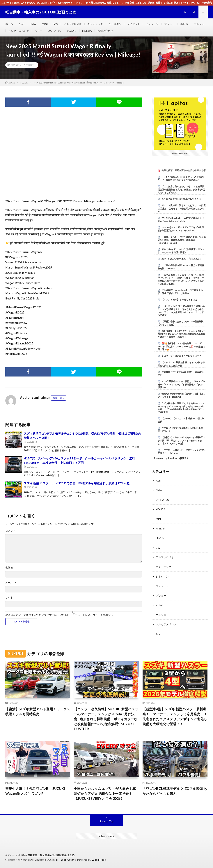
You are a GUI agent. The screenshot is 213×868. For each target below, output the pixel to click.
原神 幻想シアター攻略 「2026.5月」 (182, 259)
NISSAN (160, 528)
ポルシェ (199, 24)
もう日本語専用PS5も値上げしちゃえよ (181, 199)
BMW (33, 24)
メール (11, 583)
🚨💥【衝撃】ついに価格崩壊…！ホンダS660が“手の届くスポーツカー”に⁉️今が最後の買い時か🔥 (181, 346)
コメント (10, 531)
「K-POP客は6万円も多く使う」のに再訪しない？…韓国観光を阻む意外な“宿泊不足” (181, 179)
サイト (9, 597)
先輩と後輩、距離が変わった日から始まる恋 (184, 170)
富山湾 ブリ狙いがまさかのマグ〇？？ (181, 356)
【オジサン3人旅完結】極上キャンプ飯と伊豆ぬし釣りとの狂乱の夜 (181, 364)
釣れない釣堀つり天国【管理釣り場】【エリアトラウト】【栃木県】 (182, 395)
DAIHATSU (55, 31)
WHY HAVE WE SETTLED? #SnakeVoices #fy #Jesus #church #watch (181, 219)
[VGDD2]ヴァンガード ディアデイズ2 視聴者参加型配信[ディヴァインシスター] (181, 229)
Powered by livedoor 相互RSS (171, 458)
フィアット (134, 24)
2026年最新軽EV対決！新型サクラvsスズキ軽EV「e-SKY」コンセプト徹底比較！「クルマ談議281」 (181, 384)
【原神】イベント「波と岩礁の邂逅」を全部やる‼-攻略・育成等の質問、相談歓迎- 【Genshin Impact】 (182, 240)
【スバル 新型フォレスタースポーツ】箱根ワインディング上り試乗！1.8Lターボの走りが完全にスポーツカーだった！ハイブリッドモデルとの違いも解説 (181, 279)
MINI (45, 24)
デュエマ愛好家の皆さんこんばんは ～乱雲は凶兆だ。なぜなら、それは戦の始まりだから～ (182, 208)
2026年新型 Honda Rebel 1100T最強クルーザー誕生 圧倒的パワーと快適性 (181, 292)
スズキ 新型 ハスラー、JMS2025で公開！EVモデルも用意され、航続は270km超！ (78, 483)
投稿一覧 (58, 398)
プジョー (169, 24)
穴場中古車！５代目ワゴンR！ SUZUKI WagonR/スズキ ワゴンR (35, 791)
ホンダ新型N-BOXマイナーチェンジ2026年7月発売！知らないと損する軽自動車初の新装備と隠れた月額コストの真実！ (181, 334)
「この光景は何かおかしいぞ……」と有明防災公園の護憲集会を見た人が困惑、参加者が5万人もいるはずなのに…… (181, 189)
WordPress (99, 860)
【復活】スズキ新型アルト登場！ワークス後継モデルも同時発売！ (38, 711)
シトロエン (115, 24)
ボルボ (184, 24)
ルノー (38, 31)
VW (56, 24)
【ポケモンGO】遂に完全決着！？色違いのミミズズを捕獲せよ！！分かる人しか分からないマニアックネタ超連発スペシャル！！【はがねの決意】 (181, 311)
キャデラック (95, 24)
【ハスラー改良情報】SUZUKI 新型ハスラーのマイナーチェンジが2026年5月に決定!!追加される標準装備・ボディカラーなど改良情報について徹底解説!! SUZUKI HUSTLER (106, 719)
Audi (21, 24)
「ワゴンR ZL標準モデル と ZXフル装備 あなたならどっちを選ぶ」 (175, 791)
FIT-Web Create (66, 860)
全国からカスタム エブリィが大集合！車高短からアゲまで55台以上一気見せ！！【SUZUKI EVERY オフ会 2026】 (105, 794)
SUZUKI (72, 31)
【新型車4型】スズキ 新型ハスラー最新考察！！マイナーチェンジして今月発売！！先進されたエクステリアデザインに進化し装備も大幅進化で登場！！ (175, 716)
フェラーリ (152, 24)
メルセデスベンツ (19, 31)
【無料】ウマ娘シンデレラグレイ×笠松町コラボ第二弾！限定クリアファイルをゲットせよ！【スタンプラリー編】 (181, 440)
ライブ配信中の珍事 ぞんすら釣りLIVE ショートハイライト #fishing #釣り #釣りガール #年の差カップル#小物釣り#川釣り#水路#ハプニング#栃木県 (181, 408)
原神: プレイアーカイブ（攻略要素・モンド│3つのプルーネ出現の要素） (181, 251)
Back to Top (107, 821)
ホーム (9, 24)
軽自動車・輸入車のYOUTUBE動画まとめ (51, 855)
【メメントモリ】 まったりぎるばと (179, 300)
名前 (9, 568)
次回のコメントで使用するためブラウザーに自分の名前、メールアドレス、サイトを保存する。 (61, 615)
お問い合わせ (105, 31)
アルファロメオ (73, 24)
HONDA (87, 31)
